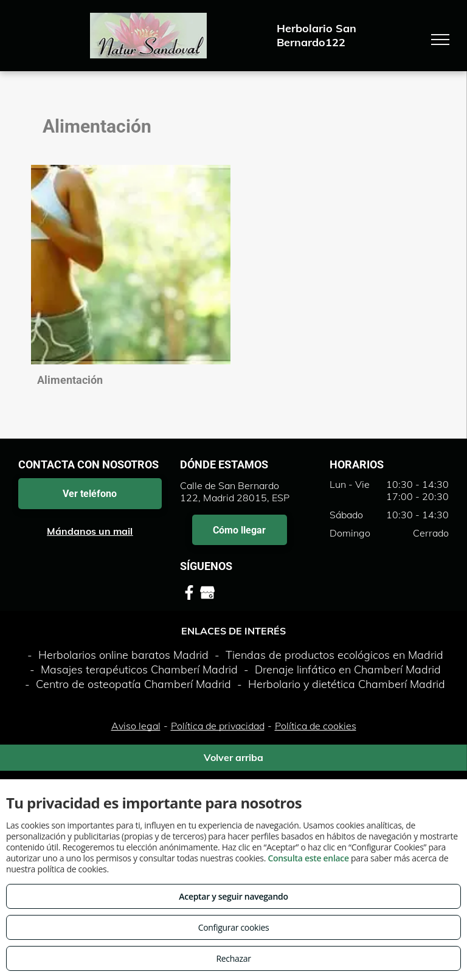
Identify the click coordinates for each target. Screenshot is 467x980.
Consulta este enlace (308, 858)
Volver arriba (233, 757)
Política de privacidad (218, 726)
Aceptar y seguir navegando (233, 896)
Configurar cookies (234, 927)
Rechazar (233, 958)
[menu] (440, 40)
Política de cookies (316, 726)
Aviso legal (136, 726)
